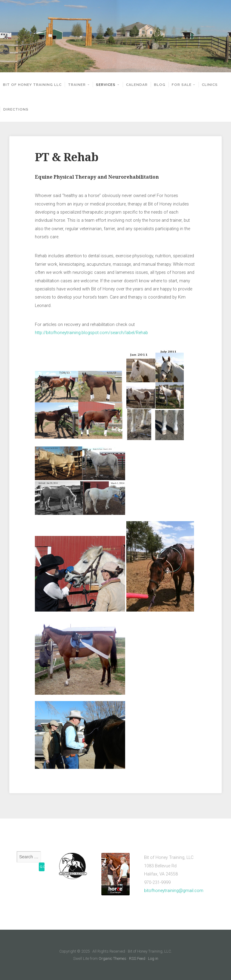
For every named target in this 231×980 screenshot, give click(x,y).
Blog (160, 85)
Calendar (137, 85)
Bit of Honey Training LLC (32, 85)
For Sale (182, 85)
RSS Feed (137, 958)
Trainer (77, 85)
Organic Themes (112, 958)
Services (106, 85)
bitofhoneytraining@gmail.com (174, 891)
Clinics (210, 85)
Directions (16, 109)
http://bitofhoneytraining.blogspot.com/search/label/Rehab (91, 333)
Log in (153, 958)
